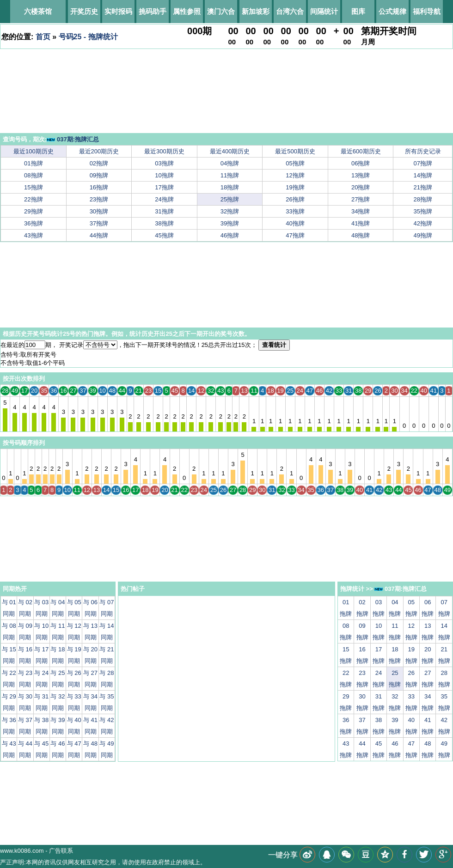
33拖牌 (295, 211)
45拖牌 (164, 235)
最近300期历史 (164, 151)
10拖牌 (164, 175)
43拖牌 (33, 235)
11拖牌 (230, 175)
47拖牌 (295, 235)
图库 (358, 11)
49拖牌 (423, 235)
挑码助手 (153, 11)
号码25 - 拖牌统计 (88, 37)
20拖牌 (361, 187)
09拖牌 (99, 175)
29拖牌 (33, 211)
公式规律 (392, 11)
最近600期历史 (361, 151)
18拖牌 (230, 187)
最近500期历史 (295, 151)
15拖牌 (33, 187)
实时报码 (118, 11)
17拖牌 (164, 187)
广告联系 (61, 851)
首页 (43, 37)
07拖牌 (423, 163)
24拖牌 (164, 199)
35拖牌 (423, 211)
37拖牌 (99, 223)
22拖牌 (33, 199)
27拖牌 (361, 199)
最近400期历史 (230, 151)
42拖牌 (423, 223)
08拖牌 (33, 175)
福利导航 (427, 11)
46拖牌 (230, 235)
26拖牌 (295, 199)
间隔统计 (324, 11)
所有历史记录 (423, 151)
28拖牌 (423, 199)
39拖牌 (230, 223)
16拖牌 (99, 187)
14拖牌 (423, 175)
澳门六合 (221, 11)
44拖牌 (99, 235)
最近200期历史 (99, 151)
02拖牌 (99, 163)
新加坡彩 (256, 11)
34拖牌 (361, 211)
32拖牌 (230, 211)
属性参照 (187, 11)
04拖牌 (230, 163)
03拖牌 (164, 163)
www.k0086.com (22, 851)
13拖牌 (361, 175)
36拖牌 (33, 223)
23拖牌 (99, 199)
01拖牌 (33, 163)
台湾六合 (290, 11)
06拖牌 (361, 163)
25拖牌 (230, 199)
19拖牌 (295, 187)
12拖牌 (295, 175)
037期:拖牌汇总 (73, 139)
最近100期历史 (34, 151)
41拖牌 (361, 223)
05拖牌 (295, 163)
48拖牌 (361, 235)
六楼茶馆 (38, 11)
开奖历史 (84, 11)
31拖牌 (164, 211)
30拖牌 (99, 211)
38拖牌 (164, 223)
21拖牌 (423, 187)
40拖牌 (295, 223)
